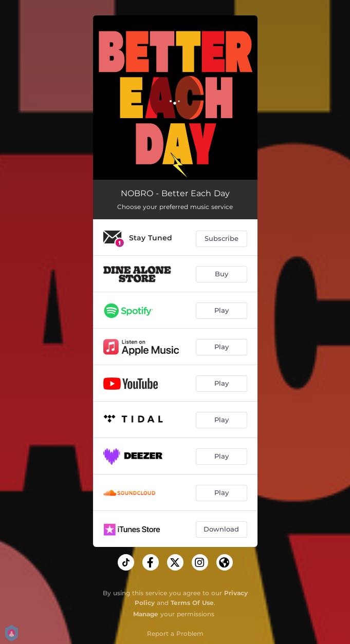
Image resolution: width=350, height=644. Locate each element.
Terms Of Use (192, 603)
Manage (146, 614)
